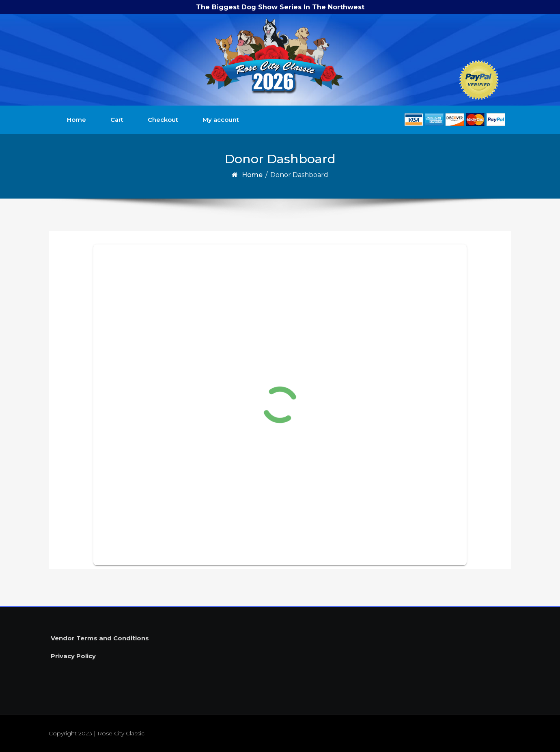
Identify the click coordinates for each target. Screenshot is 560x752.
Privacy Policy (73, 656)
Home (76, 120)
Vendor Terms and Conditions (100, 638)
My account (221, 120)
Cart (117, 120)
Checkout (163, 120)
